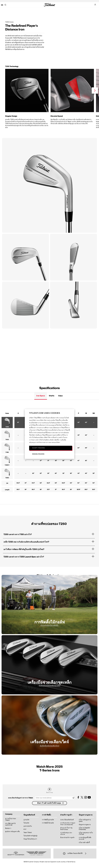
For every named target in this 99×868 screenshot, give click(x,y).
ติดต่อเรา (8, 828)
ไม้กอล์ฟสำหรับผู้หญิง (30, 836)
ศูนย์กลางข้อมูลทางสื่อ (12, 832)
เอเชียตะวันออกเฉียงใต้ (75, 854)
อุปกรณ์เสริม (28, 826)
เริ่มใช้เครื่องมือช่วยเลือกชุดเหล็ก (49, 686)
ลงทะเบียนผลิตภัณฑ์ (67, 820)
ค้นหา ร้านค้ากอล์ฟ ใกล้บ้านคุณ (51, 803)
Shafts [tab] (52, 396)
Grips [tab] (60, 396)
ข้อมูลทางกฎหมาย (85, 825)
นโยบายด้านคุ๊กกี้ (84, 843)
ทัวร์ (25, 829)
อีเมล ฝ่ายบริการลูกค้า (67, 838)
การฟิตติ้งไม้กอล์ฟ (48, 823)
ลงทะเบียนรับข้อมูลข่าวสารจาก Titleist (20, 798)
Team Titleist (28, 833)
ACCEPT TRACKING (39, 448)
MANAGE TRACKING (38, 454)
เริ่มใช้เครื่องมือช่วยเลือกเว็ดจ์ (49, 746)
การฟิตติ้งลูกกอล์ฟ (48, 820)
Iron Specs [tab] (41, 396)
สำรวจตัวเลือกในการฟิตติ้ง (49, 625)
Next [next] (95, 90)
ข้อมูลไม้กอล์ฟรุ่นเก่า (30, 839)
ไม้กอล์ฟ (26, 823)
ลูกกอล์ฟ (26, 820)
